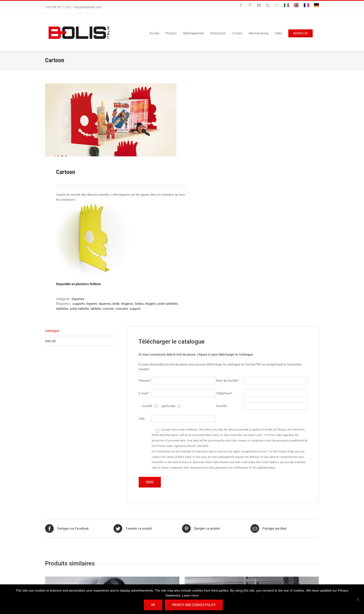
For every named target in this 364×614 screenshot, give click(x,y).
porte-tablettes (168, 304)
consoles (122, 309)
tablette (96, 309)
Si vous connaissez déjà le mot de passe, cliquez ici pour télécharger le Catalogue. (196, 354)
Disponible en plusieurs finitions (79, 284)
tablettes (62, 309)
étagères (127, 304)
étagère (151, 304)
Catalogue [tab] (52, 331)
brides (139, 304)
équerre (92, 304)
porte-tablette (79, 309)
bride (116, 304)
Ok (153, 605)
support (135, 309)
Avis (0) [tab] (50, 341)
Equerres (78, 299)
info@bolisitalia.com (88, 7)
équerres (105, 304)
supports (79, 304)
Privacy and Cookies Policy (194, 605)
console (108, 309)
